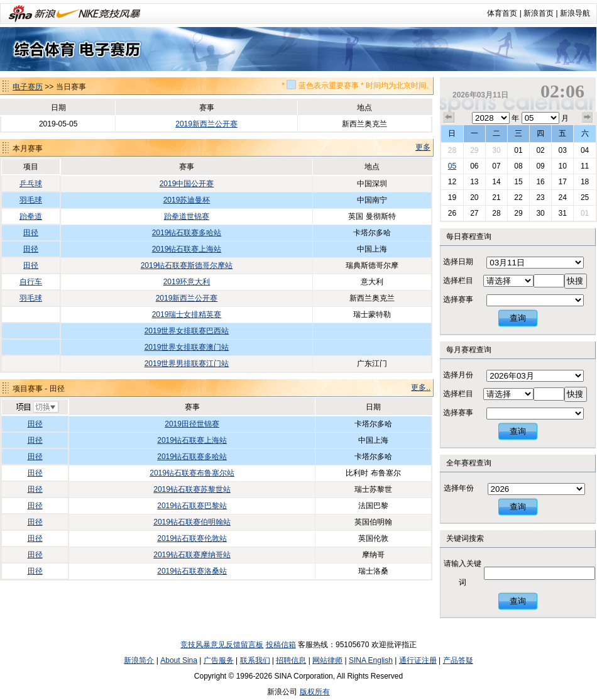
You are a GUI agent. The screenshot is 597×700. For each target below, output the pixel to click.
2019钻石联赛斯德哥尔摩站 (187, 265)
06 (474, 166)
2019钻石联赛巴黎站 (192, 506)
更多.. (421, 387)
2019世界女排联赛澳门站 (187, 347)
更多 (423, 147)
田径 (31, 233)
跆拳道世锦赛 (187, 216)
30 (496, 150)
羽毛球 (31, 200)
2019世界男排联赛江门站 (187, 364)
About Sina (179, 660)
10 (562, 166)
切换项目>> (37, 408)
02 (540, 150)
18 (585, 182)
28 (452, 150)
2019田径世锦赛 (192, 424)
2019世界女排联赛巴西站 (187, 331)
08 (518, 166)
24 (562, 197)
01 (518, 150)
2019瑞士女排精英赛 (187, 314)
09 (540, 166)
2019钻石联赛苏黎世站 (192, 489)
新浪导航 (575, 13)
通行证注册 (418, 660)
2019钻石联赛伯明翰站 (192, 522)
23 (540, 197)
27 (474, 213)
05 (452, 166)
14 (496, 182)
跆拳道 (31, 216)
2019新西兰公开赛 (206, 124)
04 (585, 150)
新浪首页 (539, 13)
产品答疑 (458, 660)
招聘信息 (291, 660)
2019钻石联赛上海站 (187, 249)
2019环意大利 (187, 282)
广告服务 (219, 660)
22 (518, 197)
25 (585, 197)
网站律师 (327, 660)
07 (496, 166)
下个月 (588, 118)
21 (496, 197)
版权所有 (315, 692)
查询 (518, 318)
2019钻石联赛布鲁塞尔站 (192, 473)
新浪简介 (139, 660)
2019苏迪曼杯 (187, 200)
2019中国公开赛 (187, 184)
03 (562, 150)
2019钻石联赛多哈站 (187, 233)
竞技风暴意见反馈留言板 (222, 645)
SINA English (371, 660)
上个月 (449, 118)
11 (585, 166)
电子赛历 (28, 87)
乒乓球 (31, 184)
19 (452, 197)
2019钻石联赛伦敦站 (192, 538)
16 (540, 182)
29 (474, 150)
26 (452, 213)
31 (562, 213)
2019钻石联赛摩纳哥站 (192, 555)
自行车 (31, 282)
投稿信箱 (281, 645)
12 (452, 182)
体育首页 (502, 13)
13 (474, 182)
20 (474, 197)
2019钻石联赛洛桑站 (192, 571)
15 (518, 182)
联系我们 (255, 660)
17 (562, 182)
